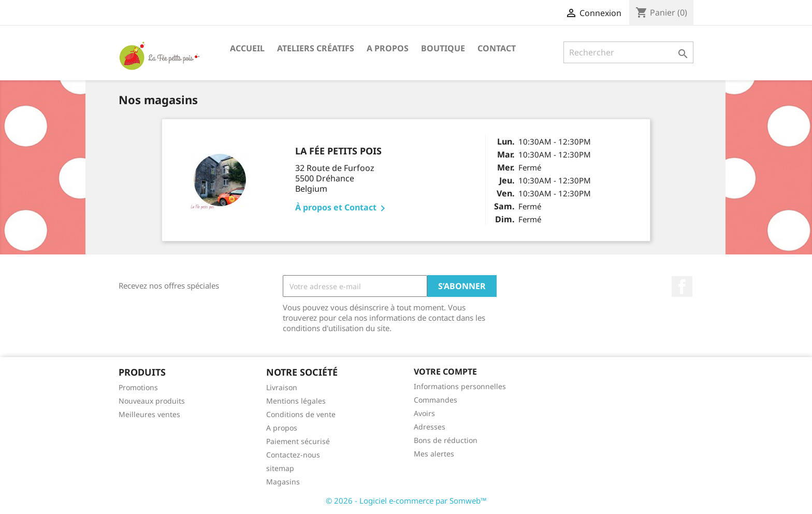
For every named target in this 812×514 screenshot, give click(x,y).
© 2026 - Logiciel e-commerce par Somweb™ (406, 501)
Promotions (138, 387)
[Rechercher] (628, 52)
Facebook (682, 287)
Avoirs (424, 413)
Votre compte (445, 372)
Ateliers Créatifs (316, 48)
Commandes (436, 400)
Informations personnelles (460, 386)
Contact (497, 48)
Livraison (282, 387)
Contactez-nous (293, 455)
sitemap (280, 468)
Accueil (247, 48)
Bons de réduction (446, 440)
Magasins (283, 482)
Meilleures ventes (149, 414)
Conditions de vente (301, 414)
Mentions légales (296, 401)
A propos (388, 48)
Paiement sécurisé (298, 441)
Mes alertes (434, 454)
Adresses (430, 427)
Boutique (443, 48)
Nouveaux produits (152, 401)
